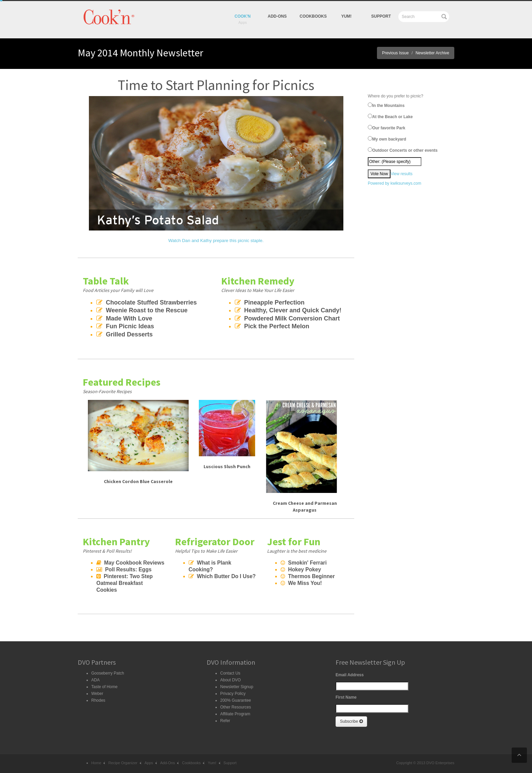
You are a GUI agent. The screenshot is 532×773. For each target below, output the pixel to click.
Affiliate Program (235, 714)
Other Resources (236, 707)
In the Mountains (386, 105)
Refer (225, 721)
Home (96, 763)
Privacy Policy (233, 694)
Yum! (212, 763)
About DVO (231, 680)
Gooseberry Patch (108, 673)
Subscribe (351, 721)
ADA (96, 680)
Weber (97, 694)
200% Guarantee (236, 700)
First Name (346, 697)
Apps (149, 763)
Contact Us (230, 673)
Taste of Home (104, 687)
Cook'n (243, 16)
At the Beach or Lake (390, 116)
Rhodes (98, 700)
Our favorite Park (386, 128)
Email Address (350, 675)
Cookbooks (313, 16)
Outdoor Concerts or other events (403, 150)
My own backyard (387, 139)
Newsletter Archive (432, 53)
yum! (347, 16)
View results (401, 174)
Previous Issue (395, 53)
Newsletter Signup (237, 687)
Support (381, 16)
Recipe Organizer (123, 763)
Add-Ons (277, 16)
